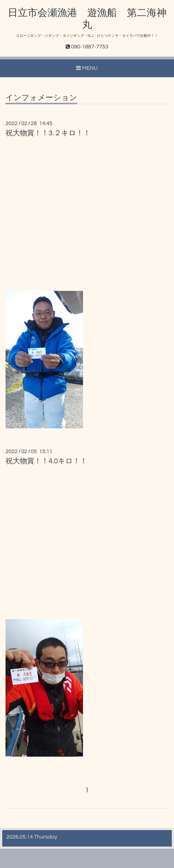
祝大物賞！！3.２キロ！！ (48, 133)
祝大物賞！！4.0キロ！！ (46, 461)
